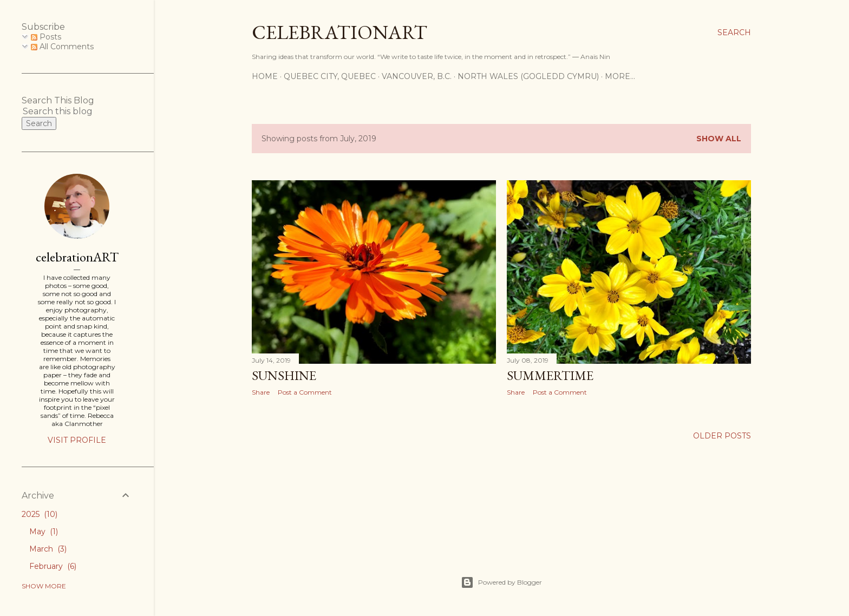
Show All (719, 139)
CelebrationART (339, 32)
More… (620, 76)
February (53, 566)
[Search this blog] (64, 111)
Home (265, 76)
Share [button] (261, 392)
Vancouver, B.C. (417, 76)
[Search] (734, 32)
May (44, 532)
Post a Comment (305, 392)
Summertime (550, 375)
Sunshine (284, 375)
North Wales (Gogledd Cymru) (528, 76)
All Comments (62, 47)
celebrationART (77, 257)
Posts (46, 37)
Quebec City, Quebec (330, 76)
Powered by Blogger (501, 582)
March (48, 549)
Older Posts (722, 436)
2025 (40, 514)
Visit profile (77, 440)
